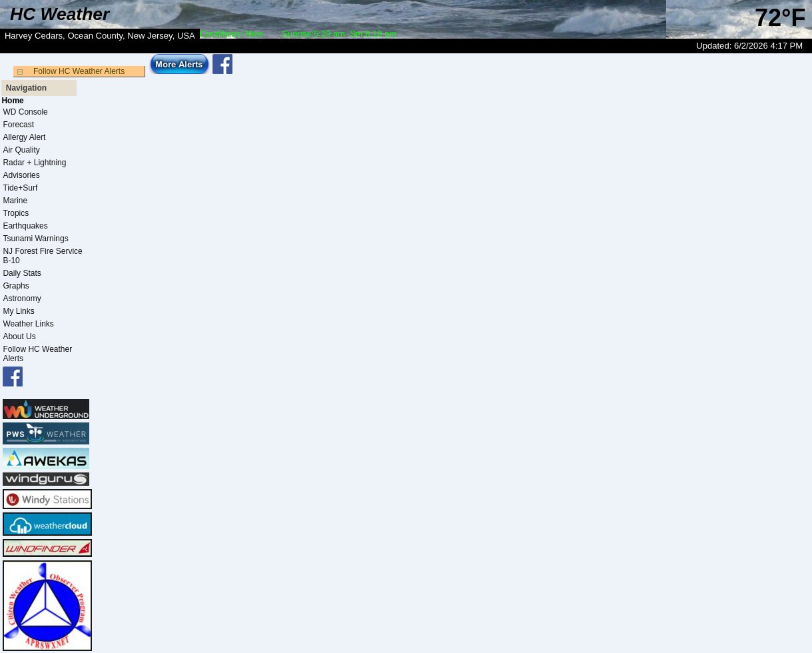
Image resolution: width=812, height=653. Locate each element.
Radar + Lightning (34, 163)
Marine (15, 201)
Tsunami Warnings (35, 239)
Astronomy (22, 299)
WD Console (25, 112)
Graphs (16, 286)
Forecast (18, 125)
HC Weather (60, 14)
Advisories (21, 175)
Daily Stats (22, 273)
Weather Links (28, 324)
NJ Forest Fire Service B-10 (42, 256)
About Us (19, 336)
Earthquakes (25, 226)
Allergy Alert (24, 137)
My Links (18, 311)
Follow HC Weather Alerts (79, 71)
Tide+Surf (20, 188)
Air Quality (21, 150)
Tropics (16, 213)
